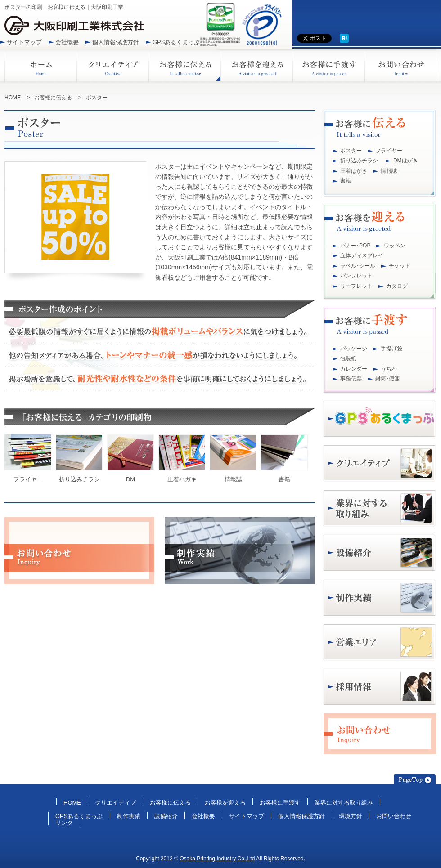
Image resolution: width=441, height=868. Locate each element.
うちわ (389, 369)
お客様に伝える (184, 65)
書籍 (346, 181)
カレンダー (354, 369)
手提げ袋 (391, 349)
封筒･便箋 (387, 379)
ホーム (40, 65)
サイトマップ (24, 42)
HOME (13, 98)
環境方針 (351, 816)
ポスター (351, 151)
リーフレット (356, 286)
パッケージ (354, 349)
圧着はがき (354, 171)
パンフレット (356, 276)
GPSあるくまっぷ (176, 42)
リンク (64, 823)
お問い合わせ (400, 65)
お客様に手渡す (328, 65)
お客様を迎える (256, 65)
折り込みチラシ (359, 161)
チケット (400, 266)
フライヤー (389, 151)
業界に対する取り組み (344, 803)
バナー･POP (355, 246)
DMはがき (406, 161)
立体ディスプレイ (362, 255)
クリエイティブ (112, 65)
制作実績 (129, 816)
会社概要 (67, 42)
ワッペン (395, 246)
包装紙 (348, 358)
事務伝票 (351, 379)
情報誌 (389, 171)
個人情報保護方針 (116, 42)
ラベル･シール (358, 266)
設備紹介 (166, 816)
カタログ (397, 286)
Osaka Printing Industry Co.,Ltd (217, 859)
